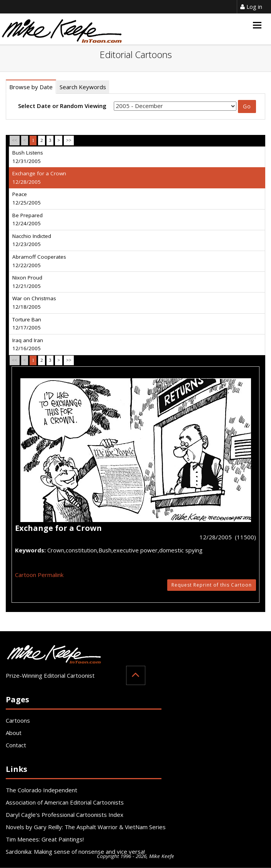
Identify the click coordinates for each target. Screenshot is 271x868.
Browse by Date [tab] (31, 87)
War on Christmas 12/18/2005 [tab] (34, 303)
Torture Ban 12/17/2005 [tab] (27, 324)
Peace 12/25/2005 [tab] (27, 198)
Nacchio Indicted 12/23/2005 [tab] (32, 240)
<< (15, 140)
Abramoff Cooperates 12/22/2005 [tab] (39, 261)
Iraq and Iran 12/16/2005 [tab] (28, 344)
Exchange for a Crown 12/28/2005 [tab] (39, 178)
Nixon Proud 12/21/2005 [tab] (27, 282)
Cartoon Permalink (39, 575)
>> (69, 140)
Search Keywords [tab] (83, 87)
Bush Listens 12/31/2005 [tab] (28, 157)
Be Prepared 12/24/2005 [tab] (27, 219)
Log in (251, 7)
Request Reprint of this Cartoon (212, 585)
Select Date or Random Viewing (62, 106)
